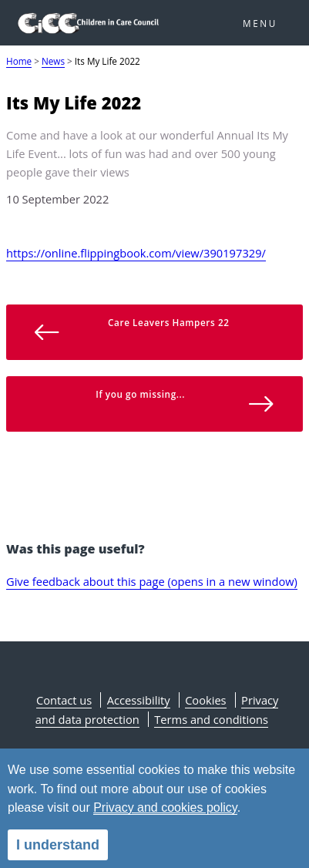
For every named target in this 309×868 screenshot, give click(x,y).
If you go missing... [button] (185, 403)
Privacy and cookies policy (165, 807)
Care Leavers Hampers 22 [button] (131, 331)
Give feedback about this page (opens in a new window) (152, 581)
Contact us (64, 700)
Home (19, 61)
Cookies (205, 700)
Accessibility (139, 700)
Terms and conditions (211, 719)
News (53, 61)
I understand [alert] (58, 845)
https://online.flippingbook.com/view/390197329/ (136, 253)
